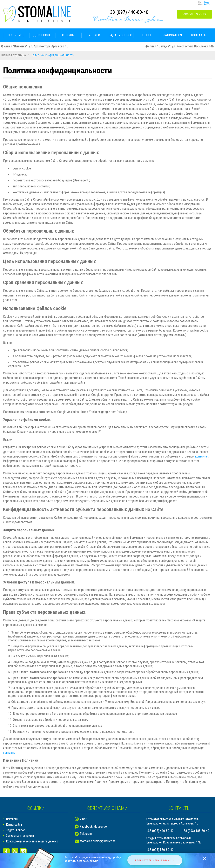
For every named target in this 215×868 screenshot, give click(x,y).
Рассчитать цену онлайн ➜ (155, 860)
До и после (42, 35)
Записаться (173, 35)
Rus (207, 2)
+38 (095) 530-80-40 (160, 850)
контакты (202, 456)
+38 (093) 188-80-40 (196, 831)
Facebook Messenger (94, 826)
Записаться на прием (20, 836)
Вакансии (12, 819)
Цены (146, 35)
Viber (83, 819)
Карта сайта (14, 825)
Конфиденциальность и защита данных (32, 841)
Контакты (199, 35)
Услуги (94, 35)
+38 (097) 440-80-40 (128, 12)
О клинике (16, 35)
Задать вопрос (120, 35)
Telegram (86, 834)
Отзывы (68, 35)
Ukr (200, 2)
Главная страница (13, 55)
